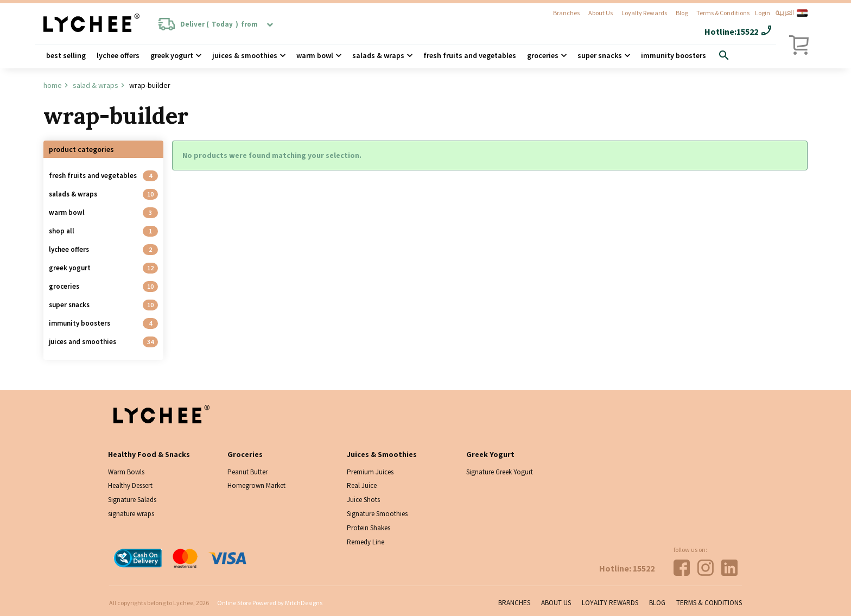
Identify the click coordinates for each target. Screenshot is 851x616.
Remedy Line (366, 542)
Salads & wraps (378, 55)
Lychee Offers (118, 55)
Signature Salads (132, 500)
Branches (566, 13)
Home (53, 85)
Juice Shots (363, 500)
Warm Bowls (126, 472)
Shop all (62, 231)
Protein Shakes (369, 528)
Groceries (543, 55)
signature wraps (131, 514)
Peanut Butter (247, 472)
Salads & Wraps (73, 194)
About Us (601, 13)
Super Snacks (600, 55)
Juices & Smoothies (245, 55)
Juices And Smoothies (82, 342)
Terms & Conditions (723, 13)
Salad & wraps (96, 85)
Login (763, 13)
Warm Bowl (315, 55)
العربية (792, 13)
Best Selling (66, 55)
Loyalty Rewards (644, 13)
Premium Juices (370, 472)
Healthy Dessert (130, 485)
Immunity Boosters (674, 55)
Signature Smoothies (377, 514)
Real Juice (362, 485)
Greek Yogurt (172, 55)
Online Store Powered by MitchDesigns (270, 603)
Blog (682, 13)
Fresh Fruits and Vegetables (470, 55)
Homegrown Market (256, 485)
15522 (747, 31)
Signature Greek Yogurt (500, 472)
